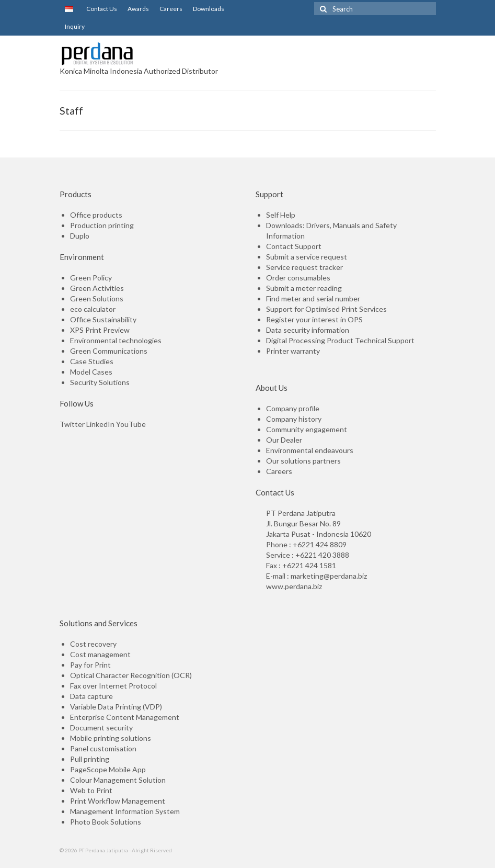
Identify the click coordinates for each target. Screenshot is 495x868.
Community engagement (307, 429)
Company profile (293, 408)
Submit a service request (307, 257)
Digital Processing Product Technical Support (340, 340)
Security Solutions (100, 382)
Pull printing (90, 759)
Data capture (91, 696)
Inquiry (75, 26)
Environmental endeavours (310, 450)
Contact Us (100, 9)
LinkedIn (100, 424)
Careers (171, 9)
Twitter (72, 424)
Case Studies (92, 361)
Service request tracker (304, 267)
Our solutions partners (303, 461)
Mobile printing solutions (111, 738)
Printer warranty (293, 351)
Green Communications (109, 351)
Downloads (209, 9)
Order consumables (298, 278)
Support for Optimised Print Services (326, 309)
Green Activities (97, 288)
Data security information (308, 330)
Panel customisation (103, 748)
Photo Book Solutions (106, 822)
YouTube (131, 424)
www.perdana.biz (294, 586)
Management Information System (125, 811)
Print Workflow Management (118, 801)
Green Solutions (97, 298)
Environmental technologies (116, 340)
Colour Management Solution (118, 780)
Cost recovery (93, 644)
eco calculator (93, 309)
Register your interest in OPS (314, 319)
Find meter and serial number (313, 298)
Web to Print (91, 790)
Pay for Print (90, 665)
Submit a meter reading (304, 288)
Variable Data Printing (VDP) (116, 707)
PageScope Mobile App (108, 769)
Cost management (100, 654)
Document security (101, 728)
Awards (138, 9)
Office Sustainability (103, 319)
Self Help (281, 215)
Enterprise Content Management (125, 717)
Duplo (80, 236)
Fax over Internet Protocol (113, 686)
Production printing (102, 225)
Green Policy (91, 278)
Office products (96, 215)
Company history (294, 419)
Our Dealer (284, 440)
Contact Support (294, 246)
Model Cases (91, 372)
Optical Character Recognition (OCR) (131, 675)
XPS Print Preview (100, 330)
